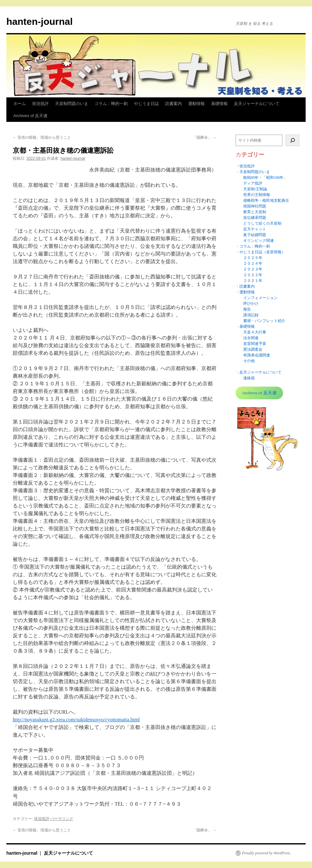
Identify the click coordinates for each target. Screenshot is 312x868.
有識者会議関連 (257, 355)
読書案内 (174, 104)
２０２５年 (253, 258)
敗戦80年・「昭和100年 (263, 178)
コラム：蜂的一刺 (111, 104)
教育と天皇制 (255, 212)
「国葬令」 (205, 137)
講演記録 (251, 315)
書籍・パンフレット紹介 (264, 321)
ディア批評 (253, 183)
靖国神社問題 (255, 206)
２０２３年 (253, 269)
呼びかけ (251, 304)
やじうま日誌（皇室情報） (262, 252)
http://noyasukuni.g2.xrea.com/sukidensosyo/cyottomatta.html (76, 720)
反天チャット (255, 229)
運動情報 (196, 104)
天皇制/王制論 (255, 189)
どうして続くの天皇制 (262, 223)
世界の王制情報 (257, 195)
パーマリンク (62, 819)
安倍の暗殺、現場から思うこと (42, 137)
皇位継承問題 (255, 218)
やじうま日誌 (146, 104)
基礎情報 (219, 104)
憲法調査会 (253, 349)
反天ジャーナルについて (257, 104)
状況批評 (40, 104)
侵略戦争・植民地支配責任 (266, 200)
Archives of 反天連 (30, 116)
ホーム (20, 104)
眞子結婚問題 (255, 235)
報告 (247, 309)
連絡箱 (249, 378)
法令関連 (251, 338)
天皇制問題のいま (72, 104)
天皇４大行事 (255, 332)
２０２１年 (253, 281)
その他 (249, 361)
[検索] (292, 140)
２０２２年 (253, 275)
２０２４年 (253, 263)
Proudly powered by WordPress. (266, 853)
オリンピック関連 (259, 241)
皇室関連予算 (255, 344)
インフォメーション (260, 298)
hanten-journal (39, 21)
